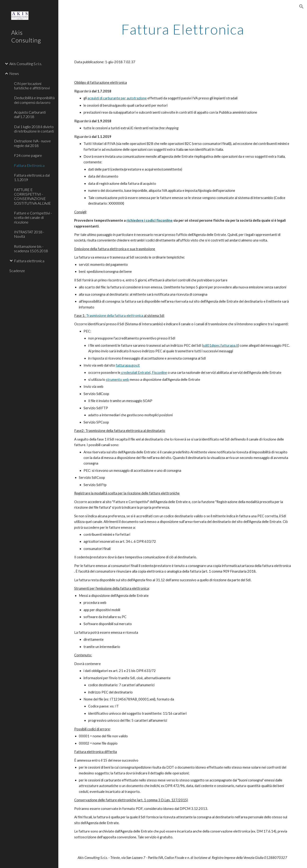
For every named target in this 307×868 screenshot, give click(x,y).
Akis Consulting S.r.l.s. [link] (26, 64)
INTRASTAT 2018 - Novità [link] (29, 234)
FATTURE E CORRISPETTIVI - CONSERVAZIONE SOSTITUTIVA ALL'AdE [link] (32, 196)
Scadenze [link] (17, 271)
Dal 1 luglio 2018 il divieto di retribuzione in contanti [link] (34, 129)
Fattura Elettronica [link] (29, 165)
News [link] (14, 73)
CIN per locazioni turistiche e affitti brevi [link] (32, 86)
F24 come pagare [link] (28, 155)
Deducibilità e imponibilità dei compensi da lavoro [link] (34, 100)
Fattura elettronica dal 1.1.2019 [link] (32, 177)
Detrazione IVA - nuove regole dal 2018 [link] (32, 143)
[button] (301, 7)
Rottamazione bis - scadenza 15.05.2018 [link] (31, 248)
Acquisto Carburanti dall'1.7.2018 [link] (30, 114)
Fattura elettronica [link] (29, 261)
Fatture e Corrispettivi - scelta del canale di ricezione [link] (33, 217)
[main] (183, 29)
